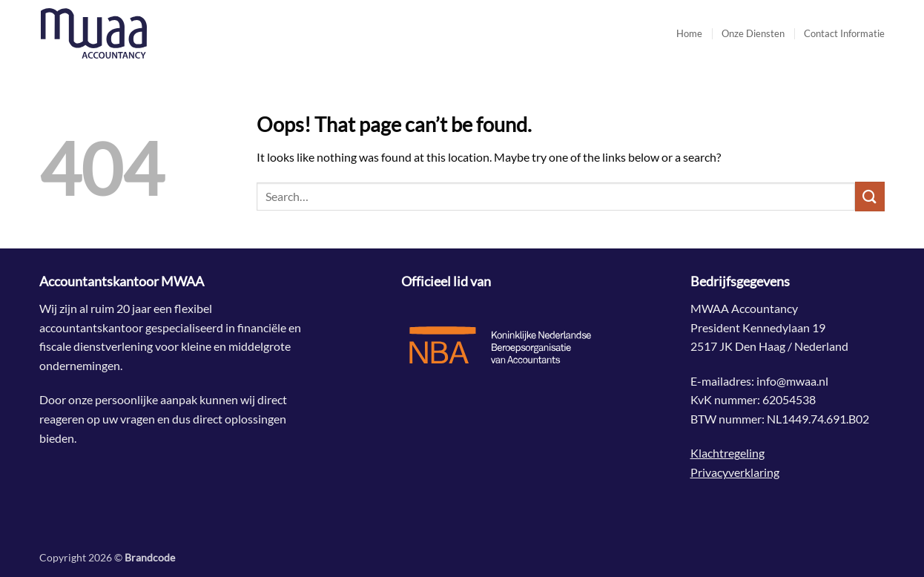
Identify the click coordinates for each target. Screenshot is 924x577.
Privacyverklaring (735, 472)
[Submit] (870, 196)
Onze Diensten (753, 33)
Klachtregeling (727, 453)
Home (689, 33)
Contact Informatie (844, 33)
